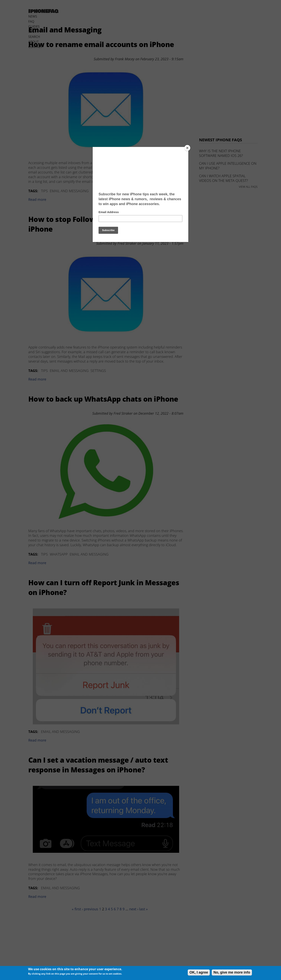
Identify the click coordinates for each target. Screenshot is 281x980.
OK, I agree (199, 972)
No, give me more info (232, 972)
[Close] (187, 148)
